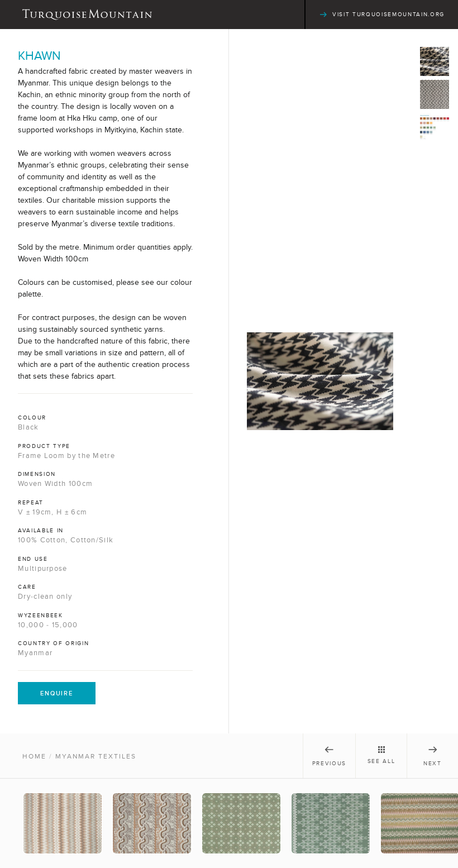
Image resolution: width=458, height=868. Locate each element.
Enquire (57, 693)
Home (34, 756)
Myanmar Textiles (96, 756)
